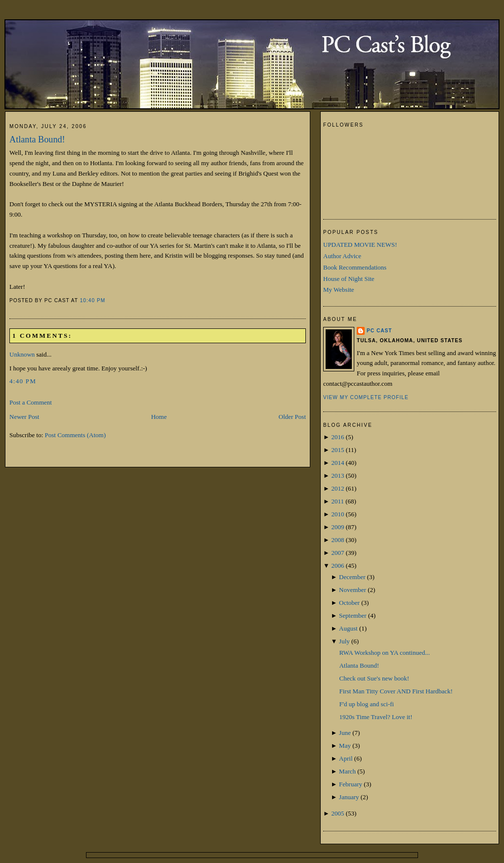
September (353, 615)
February (351, 784)
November (353, 590)
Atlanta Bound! (37, 139)
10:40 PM (93, 300)
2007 (337, 553)
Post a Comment (31, 402)
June (345, 733)
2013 (337, 476)
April (346, 758)
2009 (337, 527)
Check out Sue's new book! (374, 678)
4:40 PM (23, 381)
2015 (337, 450)
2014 (337, 463)
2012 (337, 488)
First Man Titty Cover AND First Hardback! (396, 691)
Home (159, 417)
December (352, 577)
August (348, 628)
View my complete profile (366, 397)
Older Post (292, 417)
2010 (337, 514)
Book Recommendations (355, 267)
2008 (337, 540)
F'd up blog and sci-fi (366, 704)
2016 (337, 437)
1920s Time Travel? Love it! (376, 717)
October (349, 603)
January (349, 797)
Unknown (22, 354)
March (347, 771)
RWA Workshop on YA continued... (384, 653)
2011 (337, 501)
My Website (339, 290)
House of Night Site (349, 279)
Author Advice (342, 256)
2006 (337, 566)
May (345, 746)
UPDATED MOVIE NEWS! (360, 245)
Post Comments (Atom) (76, 435)
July (344, 641)
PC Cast (379, 331)
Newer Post (24, 417)
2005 (337, 813)
